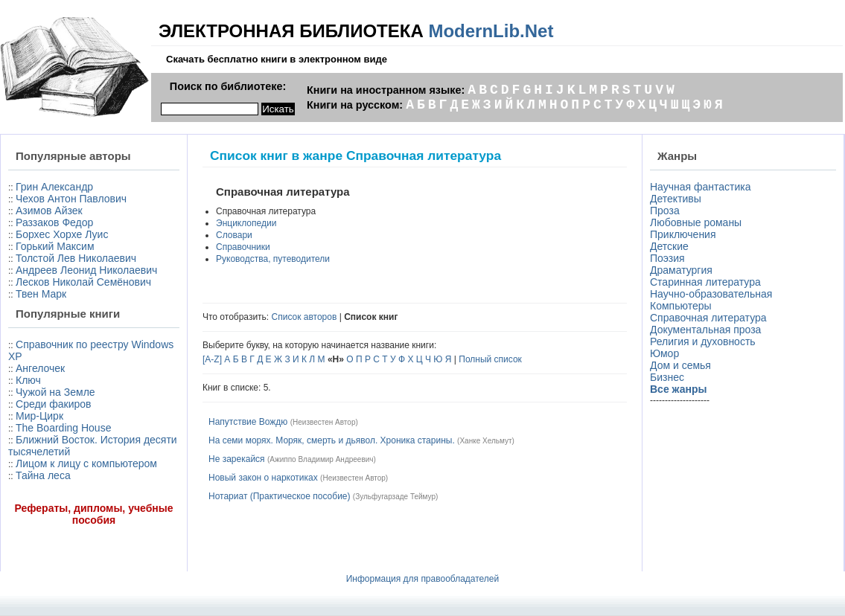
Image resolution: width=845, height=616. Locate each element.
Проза (665, 211)
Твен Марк (41, 294)
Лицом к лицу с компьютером (86, 463)
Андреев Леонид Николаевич (86, 270)
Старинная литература (705, 282)
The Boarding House (63, 428)
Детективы (676, 199)
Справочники (243, 247)
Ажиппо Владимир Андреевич (321, 459)
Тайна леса (43, 475)
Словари (234, 235)
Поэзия (667, 258)
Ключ (28, 380)
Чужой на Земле (55, 392)
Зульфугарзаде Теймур (395, 497)
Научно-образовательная (711, 294)
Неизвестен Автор (324, 422)
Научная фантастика (701, 187)
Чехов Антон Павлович (71, 199)
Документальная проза (705, 330)
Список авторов (304, 317)
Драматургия (681, 270)
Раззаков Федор (54, 222)
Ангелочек (40, 368)
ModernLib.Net (491, 31)
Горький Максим (55, 246)
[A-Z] (212, 359)
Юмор (664, 353)
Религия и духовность (703, 341)
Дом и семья (680, 365)
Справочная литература (708, 318)
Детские (669, 246)
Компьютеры (681, 306)
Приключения (683, 234)
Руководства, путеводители (273, 259)
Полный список (490, 359)
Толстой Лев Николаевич (76, 258)
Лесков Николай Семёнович (83, 282)
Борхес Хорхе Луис (62, 234)
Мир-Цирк (39, 416)
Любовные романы (696, 222)
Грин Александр (54, 187)
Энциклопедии (246, 223)
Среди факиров (54, 404)
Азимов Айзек (49, 211)
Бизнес (667, 377)
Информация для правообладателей (423, 579)
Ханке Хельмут (485, 441)
